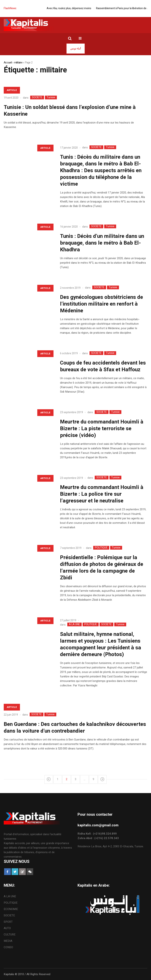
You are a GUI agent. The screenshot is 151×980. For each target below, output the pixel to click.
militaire (18, 63)
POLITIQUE (101, 548)
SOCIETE (37, 97)
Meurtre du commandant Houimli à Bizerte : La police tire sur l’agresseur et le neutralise (102, 494)
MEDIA (8, 941)
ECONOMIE (11, 909)
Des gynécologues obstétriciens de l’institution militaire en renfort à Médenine (102, 304)
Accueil (8, 63)
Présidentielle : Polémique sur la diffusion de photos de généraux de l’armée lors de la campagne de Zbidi (102, 568)
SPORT (8, 922)
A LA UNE (74, 624)
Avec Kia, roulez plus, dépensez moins (76, 8)
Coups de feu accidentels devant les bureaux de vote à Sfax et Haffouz (103, 366)
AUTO (7, 928)
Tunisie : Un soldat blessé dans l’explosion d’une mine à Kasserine (70, 111)
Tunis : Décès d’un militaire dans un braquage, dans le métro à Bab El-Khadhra (102, 243)
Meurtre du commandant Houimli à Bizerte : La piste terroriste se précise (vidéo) (102, 429)
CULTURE (10, 935)
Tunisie (51, 97)
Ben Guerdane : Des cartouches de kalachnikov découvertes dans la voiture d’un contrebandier (75, 728)
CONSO (8, 947)
